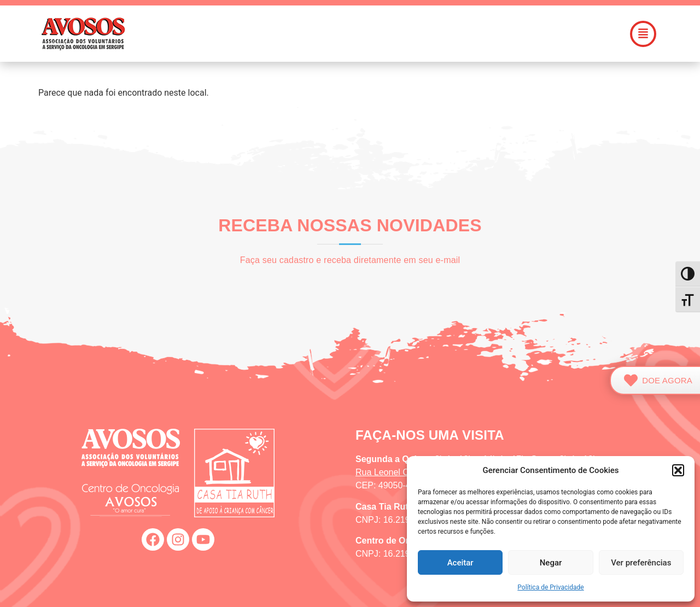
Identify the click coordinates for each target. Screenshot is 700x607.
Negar (551, 563)
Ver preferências (641, 563)
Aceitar (460, 563)
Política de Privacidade (550, 587)
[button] (678, 470)
